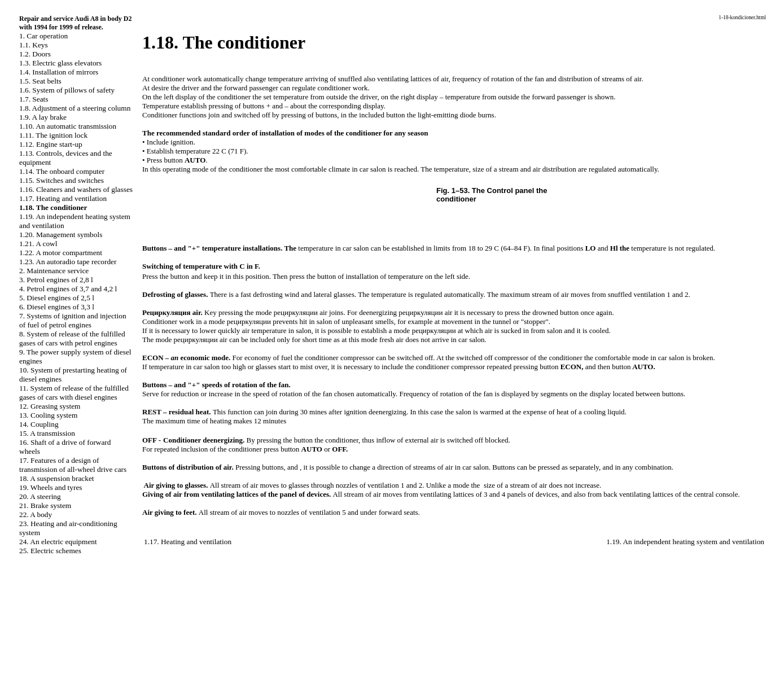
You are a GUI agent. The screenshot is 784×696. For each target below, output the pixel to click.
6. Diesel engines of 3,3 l (57, 307)
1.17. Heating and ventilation (63, 198)
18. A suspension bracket (57, 478)
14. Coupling (39, 424)
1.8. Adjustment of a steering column (75, 108)
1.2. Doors (35, 54)
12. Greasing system (50, 406)
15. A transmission (47, 433)
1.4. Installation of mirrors (59, 72)
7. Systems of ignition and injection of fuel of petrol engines (73, 320)
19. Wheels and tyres (51, 487)
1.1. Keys (34, 45)
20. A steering (40, 496)
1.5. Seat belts (40, 81)
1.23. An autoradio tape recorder (68, 262)
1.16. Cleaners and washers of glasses (76, 189)
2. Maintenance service (54, 271)
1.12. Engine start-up (51, 144)
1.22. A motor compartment (61, 253)
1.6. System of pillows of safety (67, 90)
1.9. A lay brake (43, 117)
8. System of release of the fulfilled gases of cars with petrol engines (72, 338)
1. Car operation (43, 36)
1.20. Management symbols (61, 235)
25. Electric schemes (50, 551)
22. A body (36, 515)
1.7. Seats (34, 99)
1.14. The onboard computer (62, 171)
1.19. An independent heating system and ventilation (685, 542)
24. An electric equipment (58, 542)
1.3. (60, 63)
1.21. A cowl (38, 244)
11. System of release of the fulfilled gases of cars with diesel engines (74, 393)
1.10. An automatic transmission (68, 126)
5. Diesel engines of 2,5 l (57, 298)
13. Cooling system (48, 415)
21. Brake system (45, 505)
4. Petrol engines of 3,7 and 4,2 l (68, 289)
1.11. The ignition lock (53, 135)
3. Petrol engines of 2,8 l (56, 280)
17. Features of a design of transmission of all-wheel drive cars (73, 465)
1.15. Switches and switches (62, 180)
